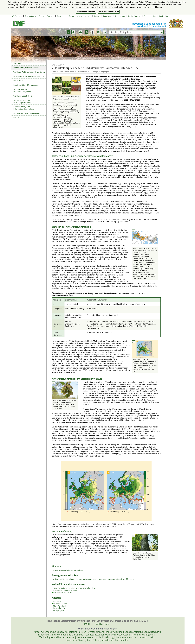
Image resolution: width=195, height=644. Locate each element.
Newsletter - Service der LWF (65, 590)
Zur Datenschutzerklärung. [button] (151, 7)
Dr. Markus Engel (60, 608)
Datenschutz (120, 16)
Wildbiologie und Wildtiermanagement (22, 90)
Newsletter (61, 16)
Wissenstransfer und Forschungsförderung (22, 101)
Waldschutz (18, 81)
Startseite (17, 63)
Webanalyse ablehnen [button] (86, 11)
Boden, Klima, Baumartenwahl (26, 68)
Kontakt (97, 16)
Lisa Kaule (57, 601)
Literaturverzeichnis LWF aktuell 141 (68, 570)
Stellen (72, 16)
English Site (164, 16)
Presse (42, 16)
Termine (51, 16)
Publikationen (30, 16)
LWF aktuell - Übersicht (63, 593)
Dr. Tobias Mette (60, 604)
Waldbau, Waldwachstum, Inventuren (29, 72)
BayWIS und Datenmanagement (27, 113)
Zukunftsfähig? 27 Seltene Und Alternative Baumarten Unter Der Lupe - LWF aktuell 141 (93, 579)
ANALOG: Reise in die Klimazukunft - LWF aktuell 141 (75, 588)
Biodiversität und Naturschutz (26, 85)
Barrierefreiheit (150, 16)
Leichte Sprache (135, 16)
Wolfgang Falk (59, 610)
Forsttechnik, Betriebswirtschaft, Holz (29, 76)
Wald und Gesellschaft (23, 96)
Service (16, 118)
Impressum (108, 16)
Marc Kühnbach (60, 606)
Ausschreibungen (84, 16)
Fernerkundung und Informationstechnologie (24, 108)
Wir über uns (17, 16)
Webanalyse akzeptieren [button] (109, 11)
